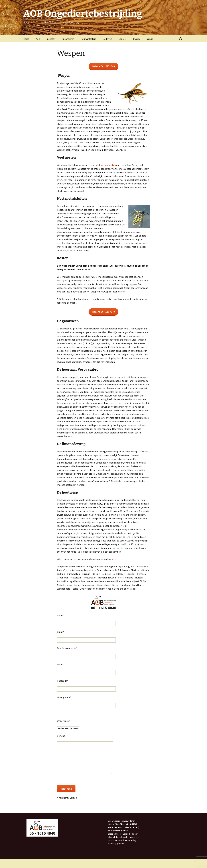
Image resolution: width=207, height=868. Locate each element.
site (114, 559)
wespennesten (108, 165)
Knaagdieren (68, 39)
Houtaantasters (88, 39)
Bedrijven (107, 39)
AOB (38, 39)
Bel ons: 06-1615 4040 (103, 66)
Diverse (137, 39)
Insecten (51, 39)
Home (26, 39)
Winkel (150, 39)
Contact (123, 39)
